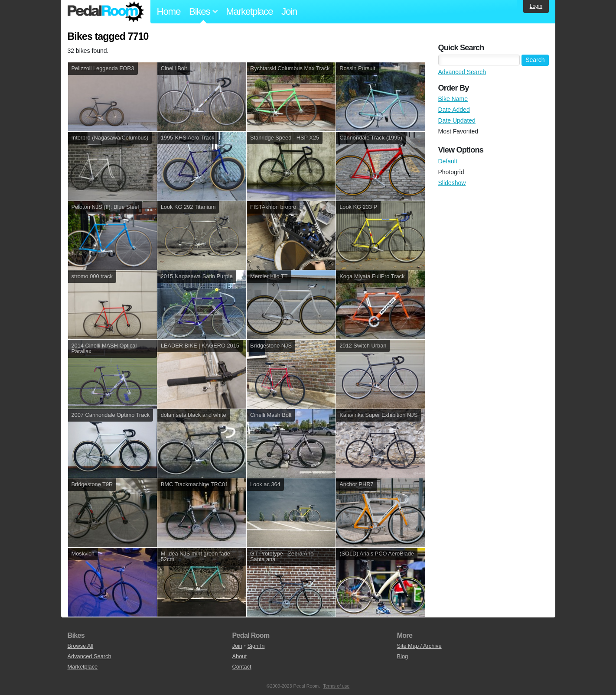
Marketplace (249, 11)
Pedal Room (106, 12)
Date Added (454, 110)
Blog (403, 656)
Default (448, 161)
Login (536, 6)
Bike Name (453, 99)
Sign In (256, 646)
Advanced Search (462, 72)
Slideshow (452, 183)
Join (289, 11)
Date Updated (457, 120)
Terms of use (336, 686)
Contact (242, 667)
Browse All (81, 646)
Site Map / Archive (419, 646)
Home (169, 11)
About (240, 656)
